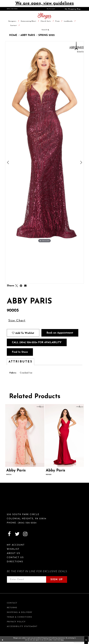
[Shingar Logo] (19, 502)
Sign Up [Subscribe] (57, 580)
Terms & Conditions (19, 617)
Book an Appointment (60, 333)
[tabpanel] (45, 142)
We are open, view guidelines (45, 3)
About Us (13, 553)
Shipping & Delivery (20, 612)
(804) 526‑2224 (12, 9)
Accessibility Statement (22, 627)
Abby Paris (28, 35)
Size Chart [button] (17, 321)
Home (13, 35)
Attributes (21, 362)
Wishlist (13, 549)
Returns (12, 608)
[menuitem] (51, 9)
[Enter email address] (27, 579)
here (62, 640)
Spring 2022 (46, 35)
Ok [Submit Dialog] (86, 640)
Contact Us (15, 558)
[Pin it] (21, 286)
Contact (12, 603)
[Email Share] (25, 286)
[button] (71, 9)
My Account (51, 9)
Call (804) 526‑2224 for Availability (37, 343)
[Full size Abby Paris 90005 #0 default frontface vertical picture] (45, 142)
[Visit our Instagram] (25, 534)
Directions (15, 562)
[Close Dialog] (3, 640)
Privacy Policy (16, 622)
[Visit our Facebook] (9, 534)
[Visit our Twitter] (17, 534)
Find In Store (20, 352)
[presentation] (25, 436)
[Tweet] (17, 286)
